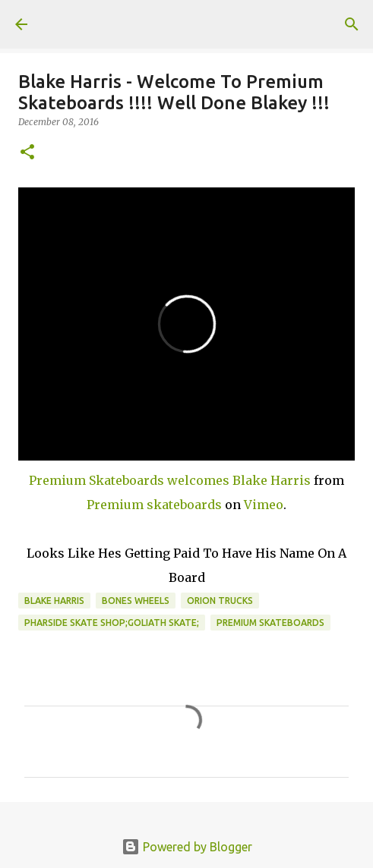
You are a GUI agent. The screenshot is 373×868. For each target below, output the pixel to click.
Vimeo (264, 505)
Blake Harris (54, 601)
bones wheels (136, 601)
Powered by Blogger (187, 847)
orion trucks (220, 601)
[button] (27, 153)
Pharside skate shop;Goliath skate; (112, 623)
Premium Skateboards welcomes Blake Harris (170, 480)
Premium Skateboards (270, 623)
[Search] (352, 24)
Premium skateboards (154, 505)
